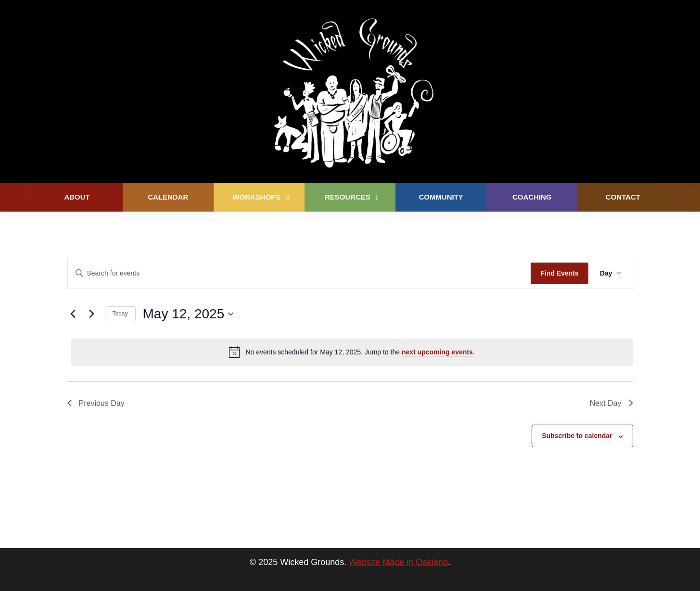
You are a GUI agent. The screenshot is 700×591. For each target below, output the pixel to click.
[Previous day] (73, 314)
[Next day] (92, 314)
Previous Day (96, 403)
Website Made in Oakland (398, 562)
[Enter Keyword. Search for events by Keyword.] (299, 273)
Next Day (611, 403)
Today (120, 314)
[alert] (352, 352)
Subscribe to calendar (577, 436)
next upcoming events (437, 352)
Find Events (559, 273)
